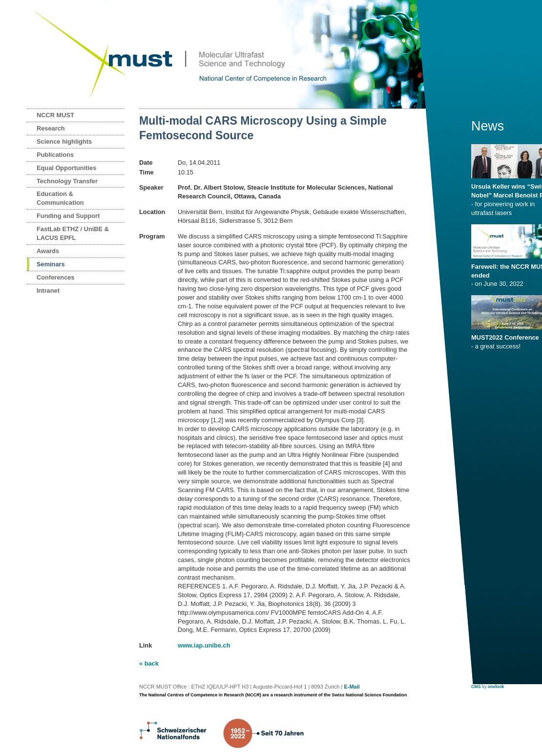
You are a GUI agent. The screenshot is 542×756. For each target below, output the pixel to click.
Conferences (56, 277)
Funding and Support (68, 216)
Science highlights (64, 141)
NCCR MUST (55, 115)
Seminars (51, 264)
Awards (48, 251)
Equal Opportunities (66, 168)
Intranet (48, 291)
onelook (496, 687)
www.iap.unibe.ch (204, 645)
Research (51, 128)
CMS (476, 687)
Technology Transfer (67, 181)
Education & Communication (60, 198)
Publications (55, 155)
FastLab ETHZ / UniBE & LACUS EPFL (73, 233)
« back (149, 663)
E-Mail (352, 687)
